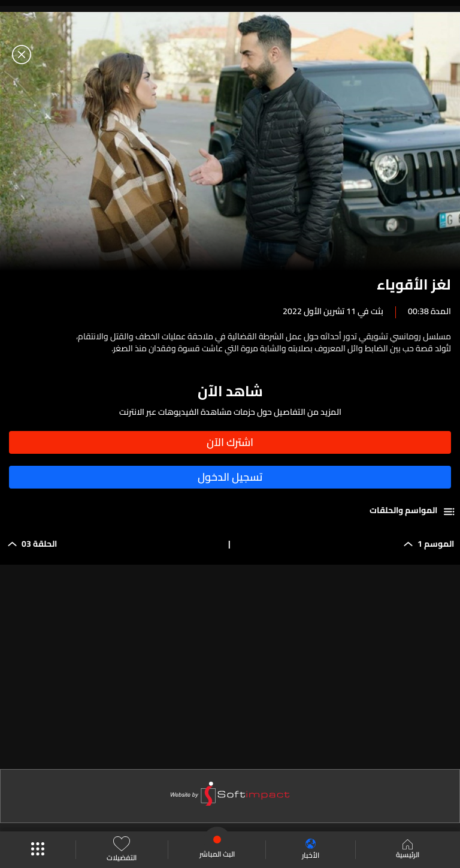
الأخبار (311, 850)
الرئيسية (408, 850)
